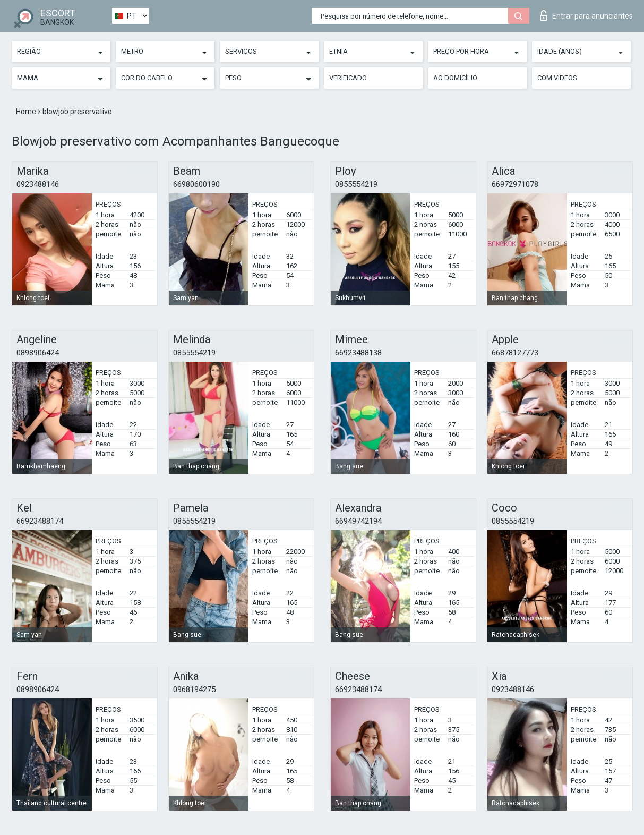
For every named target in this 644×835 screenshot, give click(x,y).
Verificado (348, 78)
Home (27, 112)
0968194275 (194, 689)
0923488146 (38, 184)
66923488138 (358, 353)
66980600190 (196, 184)
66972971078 (515, 184)
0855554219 (356, 184)
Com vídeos (557, 78)
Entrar (586, 15)
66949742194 (358, 521)
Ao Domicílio (455, 78)
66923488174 (40, 521)
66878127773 (515, 353)
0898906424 (38, 353)
